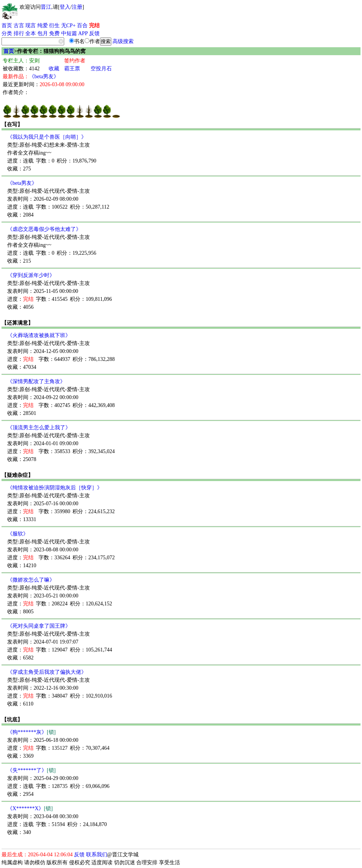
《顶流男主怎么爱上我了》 (39, 428)
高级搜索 (123, 41)
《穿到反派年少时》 (31, 275)
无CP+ (69, 26)
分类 (7, 33)
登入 (65, 7)
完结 (94, 26)
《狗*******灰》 (31, 732)
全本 (31, 33)
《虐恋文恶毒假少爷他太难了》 (44, 229)
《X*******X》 (30, 808)
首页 (7, 26)
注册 (77, 7)
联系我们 (97, 855)
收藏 (54, 69)
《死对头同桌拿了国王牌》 (39, 626)
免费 (54, 33)
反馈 (94, 33)
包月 (43, 33)
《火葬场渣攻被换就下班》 (39, 335)
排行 (19, 33)
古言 (19, 26)
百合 (82, 26)
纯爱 (43, 26)
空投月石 (101, 69)
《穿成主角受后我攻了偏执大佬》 (47, 672)
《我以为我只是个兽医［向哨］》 (47, 137)
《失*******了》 (31, 770)
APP (83, 33)
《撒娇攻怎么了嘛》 (31, 580)
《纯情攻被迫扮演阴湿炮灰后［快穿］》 (55, 488)
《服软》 (18, 534)
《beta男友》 (44, 77)
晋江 (46, 7)
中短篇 (69, 33)
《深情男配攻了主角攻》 (36, 381)
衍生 (54, 26)
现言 (31, 26)
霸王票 (72, 69)
